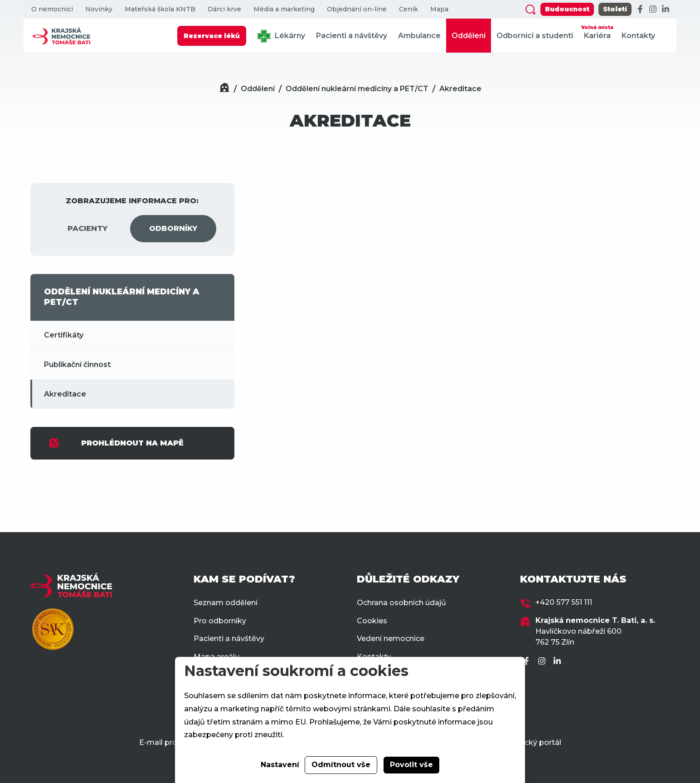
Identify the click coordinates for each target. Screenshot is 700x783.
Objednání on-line (357, 9)
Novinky (99, 9)
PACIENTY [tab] (87, 228)
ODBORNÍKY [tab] (173, 228)
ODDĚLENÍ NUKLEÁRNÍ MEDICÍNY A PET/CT (122, 297)
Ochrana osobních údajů (401, 603)
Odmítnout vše (341, 765)
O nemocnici (52, 9)
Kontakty (638, 36)
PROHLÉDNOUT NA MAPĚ (116, 443)
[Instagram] (653, 10)
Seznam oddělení (226, 603)
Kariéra (597, 32)
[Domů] (224, 89)
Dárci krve (224, 9)
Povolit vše (411, 765)
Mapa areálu (216, 657)
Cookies (372, 621)
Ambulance (419, 36)
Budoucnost (567, 9)
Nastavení (280, 765)
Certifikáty (64, 335)
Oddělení (469, 36)
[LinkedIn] (666, 10)
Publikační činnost (77, 365)
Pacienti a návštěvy (352, 36)
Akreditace (460, 89)
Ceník (408, 9)
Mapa (439, 9)
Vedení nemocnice (391, 639)
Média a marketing (284, 9)
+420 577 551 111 (564, 602)
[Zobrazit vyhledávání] (530, 10)
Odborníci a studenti (535, 36)
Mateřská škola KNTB (160, 9)
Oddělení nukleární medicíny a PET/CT (357, 89)
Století (615, 9)
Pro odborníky (220, 621)
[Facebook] (640, 10)
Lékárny (281, 36)
